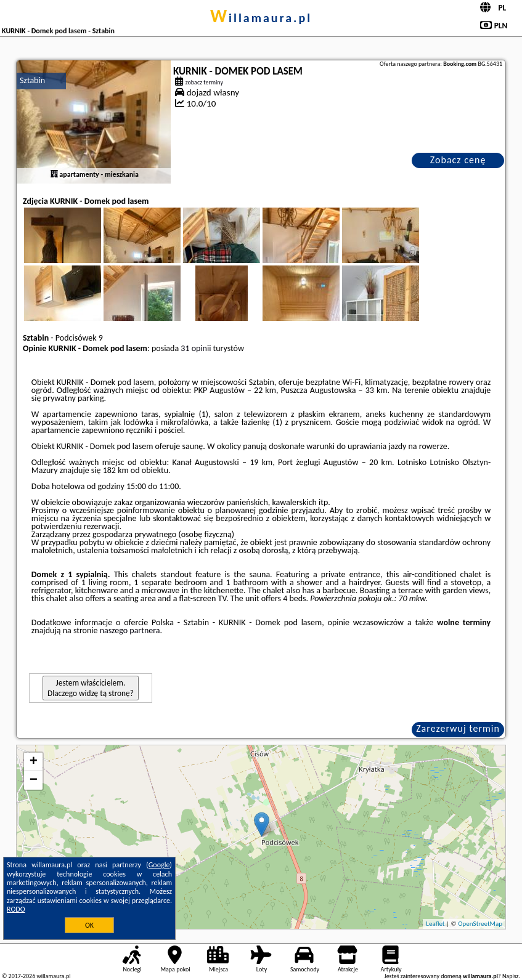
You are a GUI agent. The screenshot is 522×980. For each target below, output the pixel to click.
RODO (16, 909)
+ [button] (34, 762)
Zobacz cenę (458, 160)
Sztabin (32, 80)
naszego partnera (130, 630)
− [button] (34, 780)
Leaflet (435, 924)
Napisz (511, 976)
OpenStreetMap (480, 924)
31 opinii (196, 348)
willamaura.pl (261, 18)
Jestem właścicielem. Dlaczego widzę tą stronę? (91, 688)
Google (159, 865)
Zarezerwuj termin (458, 728)
